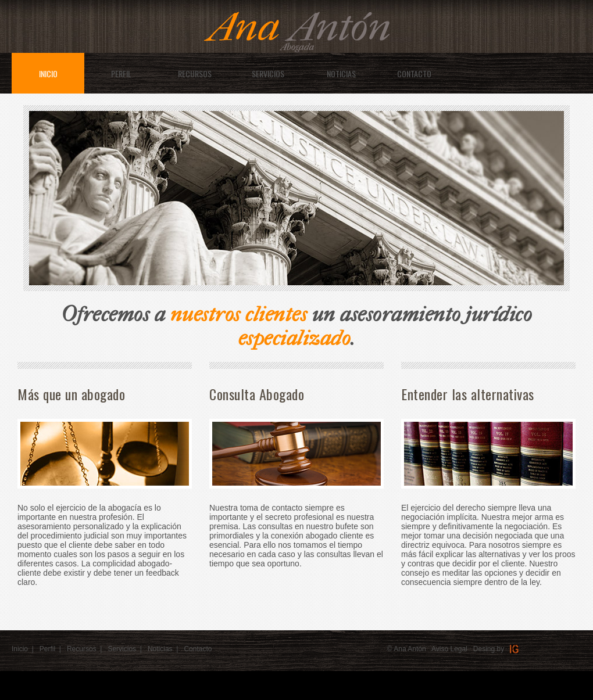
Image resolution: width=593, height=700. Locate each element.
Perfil (47, 649)
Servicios (122, 649)
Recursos (82, 649)
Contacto (198, 649)
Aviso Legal (449, 649)
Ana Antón (410, 649)
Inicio (20, 649)
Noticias (160, 649)
